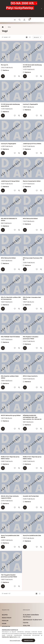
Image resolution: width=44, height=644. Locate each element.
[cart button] (29, 20)
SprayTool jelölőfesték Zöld (32, 535)
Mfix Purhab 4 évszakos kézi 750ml (32, 298)
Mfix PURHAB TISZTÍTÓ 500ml (10, 337)
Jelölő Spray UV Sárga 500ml (10, 181)
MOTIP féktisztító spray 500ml (11, 415)
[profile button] (24, 20)
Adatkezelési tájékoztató (32, 620)
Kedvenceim (6, 626)
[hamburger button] (15, 20)
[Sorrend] (37, 37)
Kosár (4, 623)
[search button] (20, 20)
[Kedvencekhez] (15, 76)
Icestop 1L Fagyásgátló (30, 104)
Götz (9, 27)
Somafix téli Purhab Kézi (31, 496)
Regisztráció (7, 618)
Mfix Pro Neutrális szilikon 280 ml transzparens (11, 298)
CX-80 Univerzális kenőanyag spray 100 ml (32, 66)
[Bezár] (42, 9)
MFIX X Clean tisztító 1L (30, 376)
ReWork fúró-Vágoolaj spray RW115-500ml (10, 458)
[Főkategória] (3, 27)
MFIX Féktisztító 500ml (30, 218)
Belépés (5, 615)
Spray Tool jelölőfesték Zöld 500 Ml (10, 536)
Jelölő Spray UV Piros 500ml (32, 144)
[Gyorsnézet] (19, 76)
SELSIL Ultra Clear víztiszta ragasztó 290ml (10, 497)
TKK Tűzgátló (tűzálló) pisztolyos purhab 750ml (9, 576)
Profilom (5, 621)
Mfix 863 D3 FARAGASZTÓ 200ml (9, 219)
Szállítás (26, 625)
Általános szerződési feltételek (31, 616)
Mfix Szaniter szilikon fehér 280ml (10, 377)
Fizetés (26, 623)
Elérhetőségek (28, 628)
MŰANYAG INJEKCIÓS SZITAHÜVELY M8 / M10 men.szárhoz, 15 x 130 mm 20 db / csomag (32, 418)
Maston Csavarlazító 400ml (32, 181)
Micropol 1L (5, 65)
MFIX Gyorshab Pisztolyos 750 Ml (33, 259)
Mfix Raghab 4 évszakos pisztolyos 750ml (31, 338)
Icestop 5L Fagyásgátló (8, 144)
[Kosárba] (3, 76)
